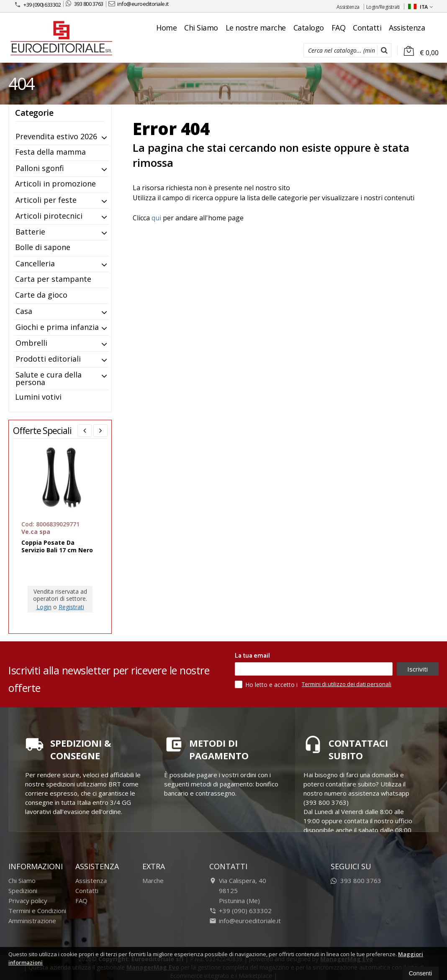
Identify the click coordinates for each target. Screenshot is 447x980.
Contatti (367, 28)
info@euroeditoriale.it (139, 4)
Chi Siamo (201, 28)
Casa (24, 311)
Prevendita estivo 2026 (56, 136)
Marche (153, 880)
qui (156, 218)
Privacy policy (28, 901)
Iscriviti (417, 669)
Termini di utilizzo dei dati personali (347, 684)
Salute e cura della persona (49, 378)
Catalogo (309, 28)
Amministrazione (32, 921)
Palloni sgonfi (40, 168)
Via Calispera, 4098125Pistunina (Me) (238, 891)
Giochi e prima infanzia (57, 327)
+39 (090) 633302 (37, 5)
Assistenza (348, 7)
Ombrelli (31, 343)
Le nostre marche (256, 28)
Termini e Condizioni (37, 911)
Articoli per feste (46, 200)
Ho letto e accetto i (267, 684)
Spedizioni (23, 891)
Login (44, 607)
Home (166, 28)
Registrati (71, 607)
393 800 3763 (85, 4)
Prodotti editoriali (48, 359)
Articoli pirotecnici (49, 216)
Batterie (30, 232)
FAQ (339, 28)
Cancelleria (35, 263)
